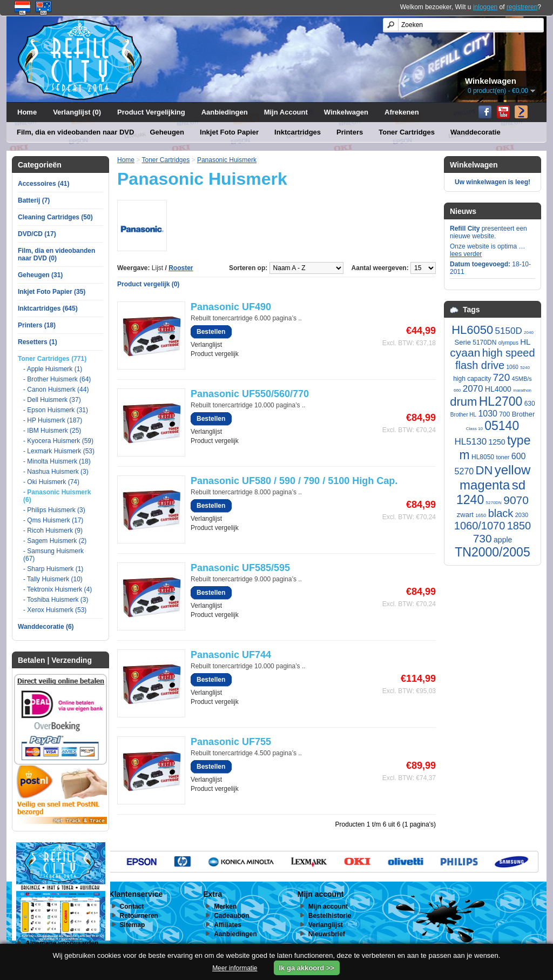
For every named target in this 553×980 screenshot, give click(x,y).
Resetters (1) (38, 342)
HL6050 (472, 330)
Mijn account (328, 907)
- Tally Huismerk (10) (53, 579)
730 (483, 538)
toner (503, 457)
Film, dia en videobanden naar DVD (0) (56, 254)
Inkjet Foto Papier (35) (52, 292)
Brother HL (463, 415)
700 (504, 414)
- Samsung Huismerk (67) (53, 555)
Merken (225, 907)
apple (503, 540)
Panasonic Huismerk (227, 160)
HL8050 (483, 457)
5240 (525, 368)
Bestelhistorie (330, 916)
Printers (350, 132)
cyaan (465, 353)
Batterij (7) (34, 200)
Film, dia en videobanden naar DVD (75, 132)
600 (519, 456)
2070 (473, 389)
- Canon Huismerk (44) (56, 390)
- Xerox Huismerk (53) (55, 610)
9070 (516, 500)
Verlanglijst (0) (77, 112)
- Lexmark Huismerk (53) (59, 451)
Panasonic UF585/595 (240, 568)
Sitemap (133, 925)
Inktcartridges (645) (48, 308)
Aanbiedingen (225, 112)
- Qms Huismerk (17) (53, 520)
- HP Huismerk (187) (53, 420)
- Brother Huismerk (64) (57, 379)
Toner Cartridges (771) (52, 359)
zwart (465, 515)
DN (484, 470)
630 (530, 404)
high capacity (472, 379)
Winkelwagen (346, 112)
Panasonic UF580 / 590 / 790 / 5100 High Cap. (294, 481)
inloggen (485, 7)
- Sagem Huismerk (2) (55, 541)
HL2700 (501, 401)
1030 (488, 414)
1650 (481, 515)
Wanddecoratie (476, 132)
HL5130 (471, 442)
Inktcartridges (298, 132)
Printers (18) (37, 325)
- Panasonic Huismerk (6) (57, 496)
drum (463, 402)
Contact (132, 907)
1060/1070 (480, 526)
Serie (463, 342)
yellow (513, 470)
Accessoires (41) (43, 184)
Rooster (181, 268)
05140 (502, 426)
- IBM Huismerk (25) (52, 431)
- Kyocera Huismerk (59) (58, 441)
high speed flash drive (495, 359)
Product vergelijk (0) (148, 284)
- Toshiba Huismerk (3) (56, 600)
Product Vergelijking (151, 112)
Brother (524, 414)
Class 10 (474, 429)
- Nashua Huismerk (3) (56, 472)
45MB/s (522, 379)
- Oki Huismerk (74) (51, 482)
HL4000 (498, 389)
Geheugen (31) (40, 275)
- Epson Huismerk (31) (56, 410)
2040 (529, 333)
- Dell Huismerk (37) (52, 400)
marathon (522, 390)
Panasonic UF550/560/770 (250, 394)
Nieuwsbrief (327, 934)
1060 (512, 367)
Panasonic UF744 (231, 655)
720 (502, 377)
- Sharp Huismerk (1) (53, 569)
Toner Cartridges (407, 132)
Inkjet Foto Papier (229, 132)
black (501, 513)
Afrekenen (402, 112)
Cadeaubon (231, 916)
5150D (509, 331)
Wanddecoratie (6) (46, 627)
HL (525, 342)
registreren (522, 7)
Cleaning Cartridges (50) (55, 217)
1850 (519, 526)
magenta (485, 485)
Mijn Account (286, 112)
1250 (497, 442)
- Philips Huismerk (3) (54, 510)
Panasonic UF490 (231, 307)
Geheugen (167, 132)
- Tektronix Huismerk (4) (58, 589)
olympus (508, 343)
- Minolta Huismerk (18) (57, 461)
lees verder (466, 254)
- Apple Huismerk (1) (53, 369)
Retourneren (139, 916)
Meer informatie (235, 968)
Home (27, 112)
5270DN (494, 503)
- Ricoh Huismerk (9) (53, 531)
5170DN (484, 343)
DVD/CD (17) (37, 234)
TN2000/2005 (492, 552)
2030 (522, 515)
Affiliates (228, 925)
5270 (464, 471)
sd (519, 485)
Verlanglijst (206, 345)
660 (457, 390)
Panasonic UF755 (231, 742)
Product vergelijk (215, 354)
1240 (470, 500)
